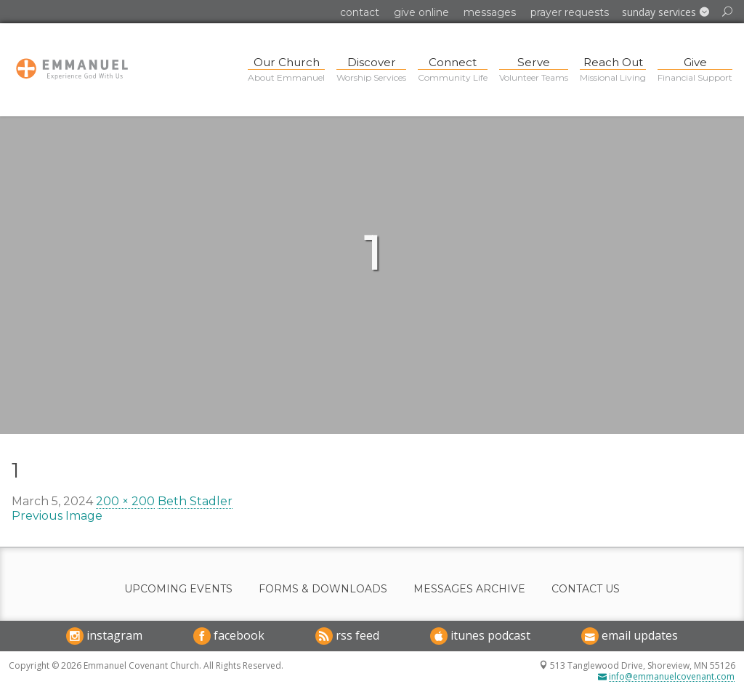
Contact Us (586, 589)
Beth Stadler (195, 501)
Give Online (421, 12)
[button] (666, 12)
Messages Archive (469, 589)
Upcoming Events (178, 589)
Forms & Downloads (323, 589)
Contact (360, 12)
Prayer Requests (570, 12)
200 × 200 (125, 501)
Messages (490, 12)
